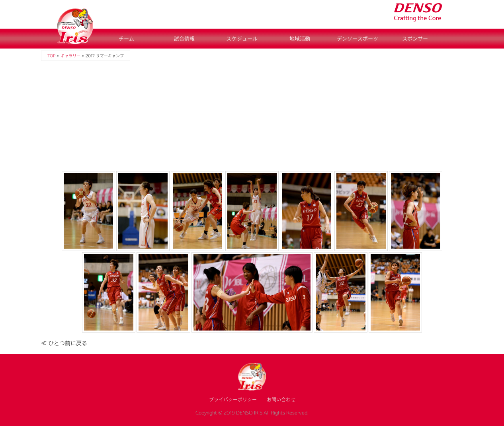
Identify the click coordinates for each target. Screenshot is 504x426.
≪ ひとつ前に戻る (64, 343)
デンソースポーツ (357, 39)
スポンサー (415, 39)
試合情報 (184, 39)
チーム (126, 39)
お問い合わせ (281, 399)
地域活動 (300, 39)
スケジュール (242, 39)
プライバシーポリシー (233, 399)
